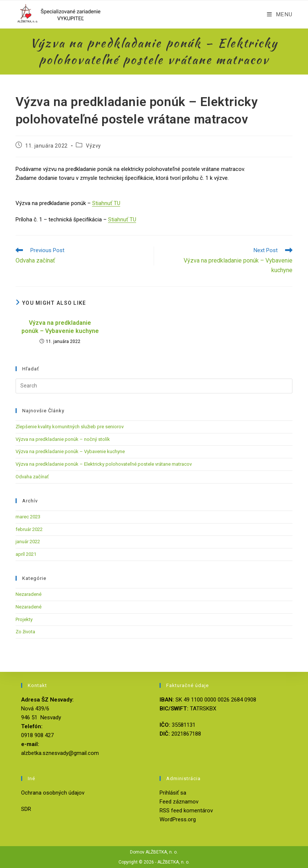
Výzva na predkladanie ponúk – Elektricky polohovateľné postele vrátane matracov (104, 464)
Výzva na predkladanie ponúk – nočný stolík (63, 439)
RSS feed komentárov (186, 811)
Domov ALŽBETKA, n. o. (154, 852)
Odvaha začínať (32, 477)
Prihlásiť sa (173, 793)
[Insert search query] (154, 386)
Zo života (25, 632)
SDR (26, 809)
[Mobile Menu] (280, 14)
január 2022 (28, 542)
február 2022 (29, 529)
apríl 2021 (26, 554)
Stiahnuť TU (106, 203)
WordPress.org (178, 819)
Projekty (24, 619)
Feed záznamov (179, 802)
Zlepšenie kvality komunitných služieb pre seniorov (70, 427)
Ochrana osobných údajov (53, 793)
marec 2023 (28, 517)
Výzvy (93, 146)
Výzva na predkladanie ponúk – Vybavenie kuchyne (60, 327)
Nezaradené (29, 594)
